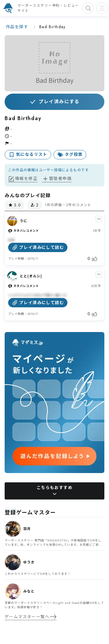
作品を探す (17, 27)
